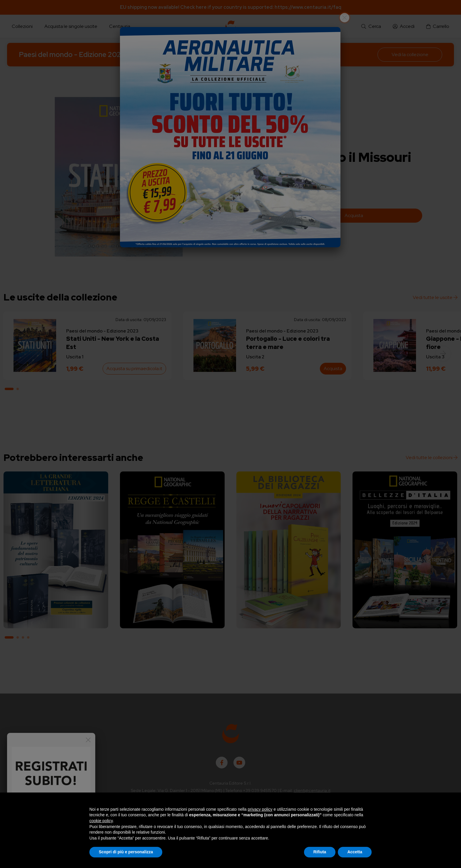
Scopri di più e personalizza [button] (126, 852)
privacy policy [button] (260, 809)
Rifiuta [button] (320, 852)
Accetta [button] (355, 852)
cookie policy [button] (101, 821)
